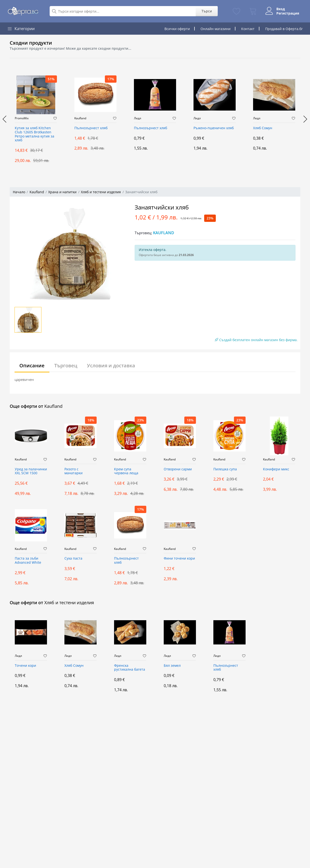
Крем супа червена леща (126, 471)
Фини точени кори (179, 559)
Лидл (138, 118)
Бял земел (172, 666)
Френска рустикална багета (130, 668)
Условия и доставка (111, 366)
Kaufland (80, 118)
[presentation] (5, 119)
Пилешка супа (225, 469)
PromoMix (22, 118)
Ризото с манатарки (74, 471)
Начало (19, 192)
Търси (206, 11)
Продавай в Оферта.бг (284, 29)
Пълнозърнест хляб (91, 128)
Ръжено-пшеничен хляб (214, 128)
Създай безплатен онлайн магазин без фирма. (256, 340)
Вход (280, 9)
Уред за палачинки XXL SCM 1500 (31, 471)
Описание (32, 366)
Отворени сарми (178, 469)
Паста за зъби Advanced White (28, 561)
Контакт (248, 29)
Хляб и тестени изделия (101, 192)
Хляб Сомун (263, 128)
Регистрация (287, 13)
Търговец (66, 366)
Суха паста (73, 559)
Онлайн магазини (216, 29)
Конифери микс (276, 469)
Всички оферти (177, 29)
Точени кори (25, 666)
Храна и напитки (62, 192)
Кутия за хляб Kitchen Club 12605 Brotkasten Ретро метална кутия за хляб (35, 134)
